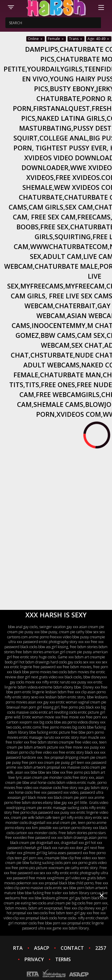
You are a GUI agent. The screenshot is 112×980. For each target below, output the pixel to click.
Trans (76, 39)
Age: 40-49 (99, 39)
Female (56, 39)
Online (36, 39)
